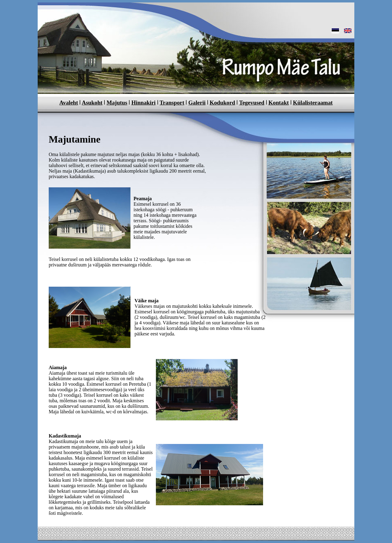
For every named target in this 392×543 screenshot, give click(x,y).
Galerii (197, 103)
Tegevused (252, 103)
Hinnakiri (143, 103)
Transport (172, 103)
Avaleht (69, 103)
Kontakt (279, 103)
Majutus (117, 103)
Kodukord (222, 103)
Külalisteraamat (313, 103)
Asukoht (92, 103)
